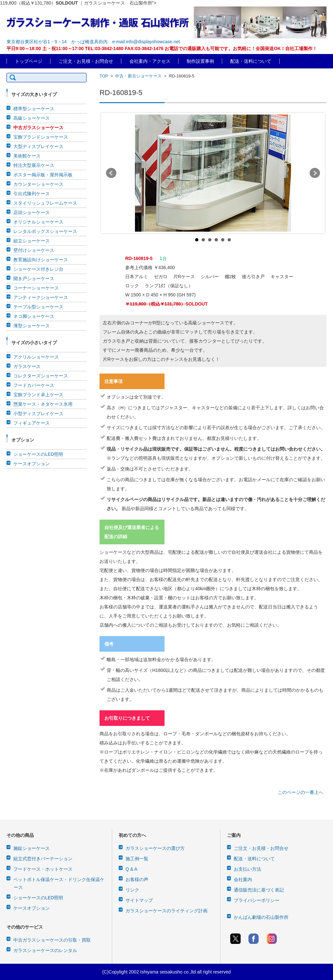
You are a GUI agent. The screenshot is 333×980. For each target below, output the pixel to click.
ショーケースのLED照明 (38, 454)
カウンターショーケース (38, 184)
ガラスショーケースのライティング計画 (166, 911)
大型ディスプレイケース (38, 146)
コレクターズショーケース (41, 376)
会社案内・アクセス (150, 61)
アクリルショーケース (36, 357)
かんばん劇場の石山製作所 (261, 917)
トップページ (29, 61)
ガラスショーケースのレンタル (45, 950)
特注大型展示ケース (34, 165)
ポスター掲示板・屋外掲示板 (43, 175)
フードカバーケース (34, 385)
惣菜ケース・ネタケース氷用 (43, 404)
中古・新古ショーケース (138, 76)
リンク (132, 890)
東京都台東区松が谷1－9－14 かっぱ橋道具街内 (57, 42)
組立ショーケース (32, 241)
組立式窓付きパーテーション (43, 859)
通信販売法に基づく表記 (259, 890)
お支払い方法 (247, 869)
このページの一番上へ (300, 792)
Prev (111, 173)
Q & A (132, 869)
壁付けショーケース (34, 250)
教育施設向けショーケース (41, 260)
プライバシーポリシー (257, 900)
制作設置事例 (200, 61)
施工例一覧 (137, 859)
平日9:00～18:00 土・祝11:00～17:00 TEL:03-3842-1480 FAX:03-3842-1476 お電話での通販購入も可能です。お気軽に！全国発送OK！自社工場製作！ (162, 48)
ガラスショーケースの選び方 (155, 848)
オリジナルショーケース (38, 222)
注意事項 (113, 381)
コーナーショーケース (36, 288)
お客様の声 (137, 879)
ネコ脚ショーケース (34, 316)
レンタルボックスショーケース (45, 231)
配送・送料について (251, 61)
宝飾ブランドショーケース (41, 137)
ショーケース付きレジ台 (38, 269)
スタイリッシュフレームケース (45, 203)
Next (315, 173)
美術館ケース (27, 156)
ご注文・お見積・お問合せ (86, 61)
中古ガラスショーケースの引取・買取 (52, 940)
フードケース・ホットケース (43, 869)
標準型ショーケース (34, 109)
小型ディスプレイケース (38, 414)
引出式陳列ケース (32, 194)
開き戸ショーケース (34, 279)
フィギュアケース (32, 423)
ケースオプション (32, 464)
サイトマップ (139, 900)
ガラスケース (27, 366)
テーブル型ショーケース (38, 307)
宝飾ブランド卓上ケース (38, 395)
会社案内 (243, 879)
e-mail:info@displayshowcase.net (146, 42)
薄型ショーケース (32, 326)
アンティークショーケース (41, 297)
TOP (104, 76)
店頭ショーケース (32, 212)
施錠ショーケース (32, 848)
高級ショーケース (32, 118)
